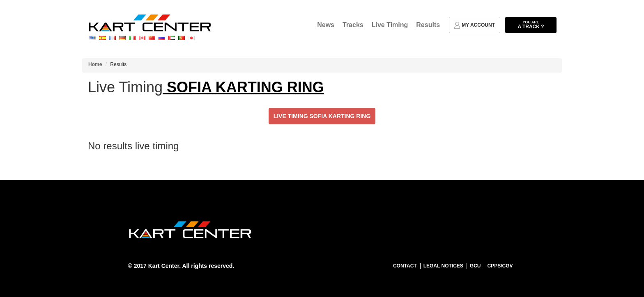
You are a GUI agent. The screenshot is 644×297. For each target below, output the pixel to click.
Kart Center (164, 266)
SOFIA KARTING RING (243, 87)
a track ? (531, 25)
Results (428, 25)
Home (95, 64)
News (326, 25)
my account (475, 25)
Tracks (353, 25)
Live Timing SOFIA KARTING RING (322, 116)
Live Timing (390, 25)
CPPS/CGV (500, 266)
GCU (475, 266)
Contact (405, 266)
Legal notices (443, 266)
